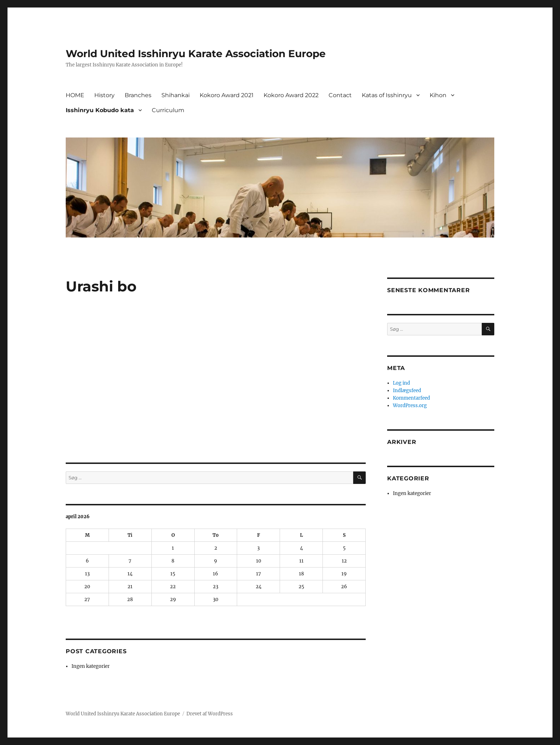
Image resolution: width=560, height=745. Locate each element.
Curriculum (168, 110)
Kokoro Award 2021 (227, 95)
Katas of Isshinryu (387, 95)
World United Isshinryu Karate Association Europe (196, 54)
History (104, 95)
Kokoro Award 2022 (291, 95)
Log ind (401, 383)
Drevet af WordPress (210, 714)
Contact (340, 95)
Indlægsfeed (407, 391)
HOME (75, 95)
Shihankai (176, 95)
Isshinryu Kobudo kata (100, 110)
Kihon (438, 95)
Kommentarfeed (411, 398)
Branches (138, 95)
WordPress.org (410, 406)
